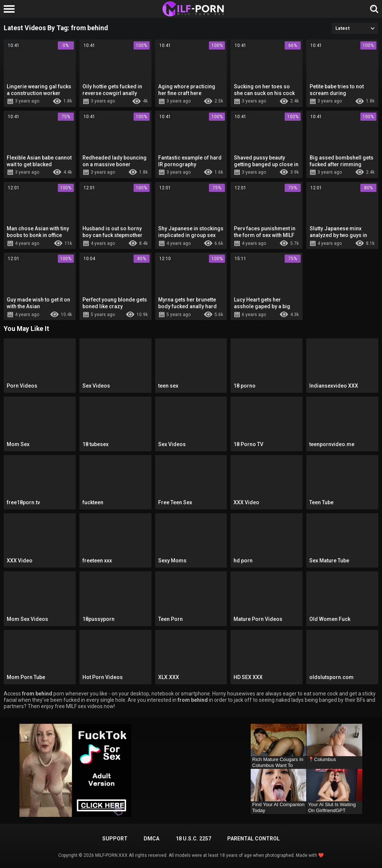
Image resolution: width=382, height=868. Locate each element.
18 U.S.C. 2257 (193, 839)
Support (115, 839)
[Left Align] (11, 9)
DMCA (151, 839)
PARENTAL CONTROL (253, 839)
